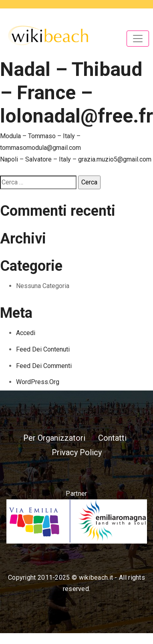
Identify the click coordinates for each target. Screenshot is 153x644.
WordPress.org (38, 382)
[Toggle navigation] (138, 39)
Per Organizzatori (54, 438)
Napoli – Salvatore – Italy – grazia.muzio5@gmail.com (76, 159)
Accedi (26, 333)
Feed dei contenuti (43, 349)
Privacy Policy (77, 452)
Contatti (112, 438)
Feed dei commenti (44, 366)
